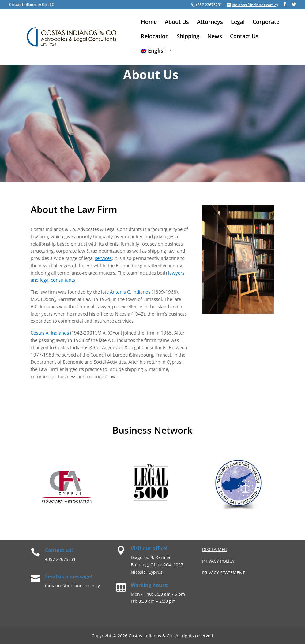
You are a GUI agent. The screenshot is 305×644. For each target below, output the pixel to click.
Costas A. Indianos (50, 333)
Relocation (155, 37)
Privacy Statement (224, 573)
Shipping (188, 37)
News (215, 37)
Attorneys (210, 22)
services (103, 258)
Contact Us (244, 37)
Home (149, 22)
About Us (177, 22)
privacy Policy (218, 561)
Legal (238, 22)
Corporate (266, 22)
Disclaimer (215, 549)
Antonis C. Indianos (130, 292)
